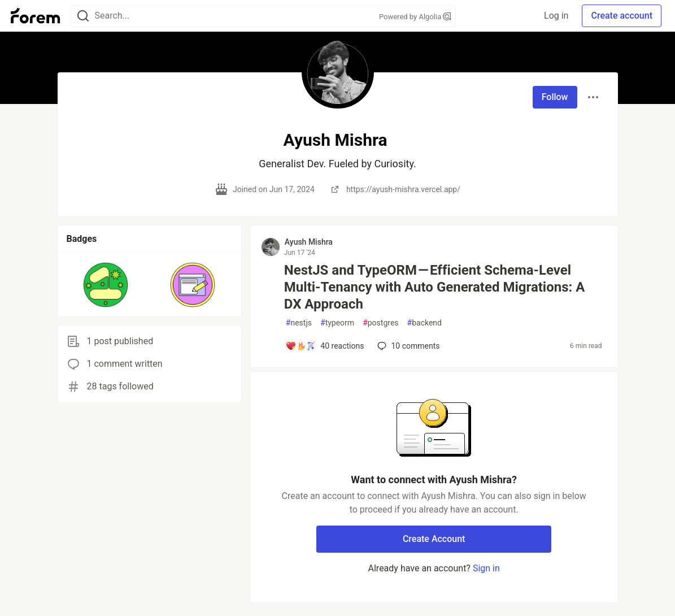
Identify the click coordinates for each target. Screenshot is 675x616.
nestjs (299, 323)
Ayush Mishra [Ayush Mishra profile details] (309, 242)
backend (424, 323)
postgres (380, 323)
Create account (622, 16)
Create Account (434, 539)
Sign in (486, 568)
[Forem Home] (36, 16)
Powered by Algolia (415, 17)
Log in (556, 16)
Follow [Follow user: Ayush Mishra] (555, 97)
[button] (106, 285)
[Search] (83, 16)
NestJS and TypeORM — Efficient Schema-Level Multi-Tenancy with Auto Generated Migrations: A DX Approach (435, 287)
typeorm (337, 323)
